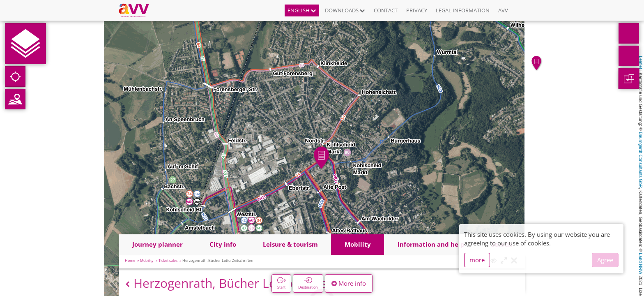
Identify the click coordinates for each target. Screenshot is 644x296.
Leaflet (641, 62)
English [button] (302, 10)
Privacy (417, 10)
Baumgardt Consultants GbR (641, 160)
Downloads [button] (345, 10)
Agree (605, 260)
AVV (503, 10)
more (477, 260)
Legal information (463, 10)
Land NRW (641, 264)
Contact (386, 10)
